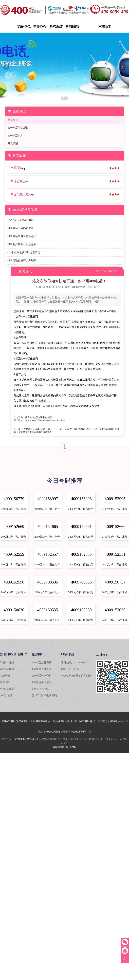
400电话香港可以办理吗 (22, 260)
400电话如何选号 (42, 682)
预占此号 (21, 509)
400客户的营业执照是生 (22, 244)
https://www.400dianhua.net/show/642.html (45, 420)
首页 (98, 271)
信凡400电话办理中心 (36, 417)
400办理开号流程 (42, 669)
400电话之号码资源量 (21, 228)
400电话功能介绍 (42, 676)
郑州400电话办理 (24, 739)
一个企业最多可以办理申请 (24, 252)
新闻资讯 (13, 120)
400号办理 (6, 695)
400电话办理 (78, 287)
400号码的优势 (40, 689)
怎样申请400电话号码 (44, 695)
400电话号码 (88, 721)
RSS (67, 747)
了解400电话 (7, 663)
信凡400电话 (8, 721)
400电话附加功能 (18, 128)
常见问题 (13, 143)
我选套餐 (5, 676)
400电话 (39, 311)
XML (73, 747)
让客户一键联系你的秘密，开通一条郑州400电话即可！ (93, 429)
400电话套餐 (53, 732)
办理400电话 (23, 721)
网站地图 (58, 747)
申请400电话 (7, 689)
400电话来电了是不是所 (22, 236)
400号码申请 (7, 669)
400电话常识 (15, 136)
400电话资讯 (112, 271)
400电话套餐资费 (42, 663)
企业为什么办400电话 (21, 220)
